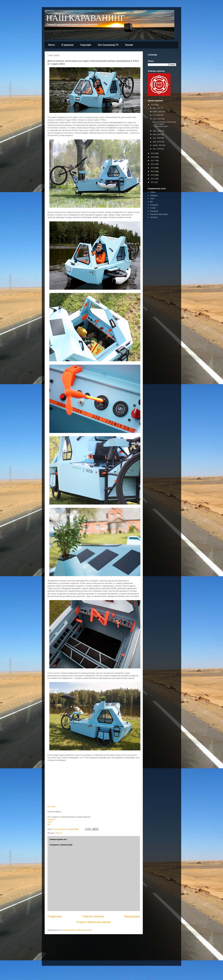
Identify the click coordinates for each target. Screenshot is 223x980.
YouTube (154, 217)
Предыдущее (132, 916)
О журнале (68, 45)
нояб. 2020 (158, 111)
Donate (129, 45)
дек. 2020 (157, 108)
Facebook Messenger (159, 214)
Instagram (154, 205)
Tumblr (153, 208)
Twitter (153, 192)
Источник (51, 806)
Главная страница (93, 916)
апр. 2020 (157, 138)
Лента (51, 45)
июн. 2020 (157, 131)
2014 (153, 171)
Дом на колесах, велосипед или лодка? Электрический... (164, 124)
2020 (153, 105)
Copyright (86, 45)
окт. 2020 (157, 115)
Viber (50, 822)
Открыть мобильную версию (94, 922)
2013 (153, 175)
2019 (153, 153)
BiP (49, 825)
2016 (153, 164)
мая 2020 (157, 134)
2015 (153, 168)
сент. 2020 (158, 119)
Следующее (55, 916)
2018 (153, 157)
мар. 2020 (157, 142)
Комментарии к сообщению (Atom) (77, 930)
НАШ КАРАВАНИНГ (86, 18)
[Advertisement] (156, 265)
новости (58, 833)
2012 (153, 179)
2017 (153, 161)
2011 (153, 182)
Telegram (51, 819)
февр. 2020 (158, 145)
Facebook (154, 211)
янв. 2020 (157, 149)
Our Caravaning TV (108, 45)
